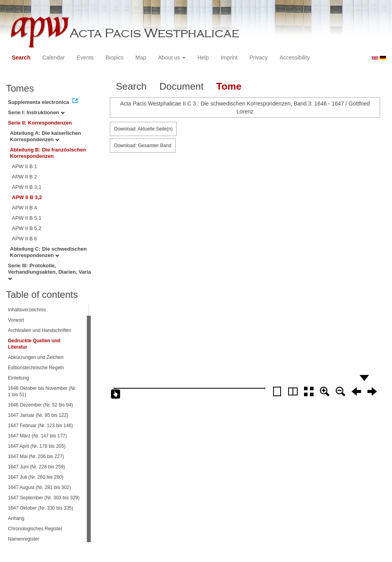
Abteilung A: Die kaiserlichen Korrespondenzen (45, 136)
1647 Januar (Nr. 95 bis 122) (38, 415)
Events (85, 58)
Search (21, 58)
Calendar (54, 58)
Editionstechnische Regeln (36, 368)
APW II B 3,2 (27, 197)
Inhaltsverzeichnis (27, 310)
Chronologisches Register (35, 529)
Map (141, 58)
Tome (229, 86)
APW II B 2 (25, 177)
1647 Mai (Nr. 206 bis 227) (36, 457)
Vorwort (16, 320)
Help (203, 58)
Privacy (258, 58)
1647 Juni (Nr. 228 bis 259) (36, 467)
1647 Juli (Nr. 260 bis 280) (36, 477)
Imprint (229, 58)
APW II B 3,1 (27, 187)
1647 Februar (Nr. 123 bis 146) (40, 426)
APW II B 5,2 (27, 228)
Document (182, 86)
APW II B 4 (25, 208)
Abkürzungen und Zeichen (36, 357)
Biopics (114, 58)
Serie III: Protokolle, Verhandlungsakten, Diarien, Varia (50, 272)
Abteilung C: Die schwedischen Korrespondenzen (48, 252)
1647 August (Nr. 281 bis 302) (39, 487)
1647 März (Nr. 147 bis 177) (37, 436)
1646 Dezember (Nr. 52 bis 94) (40, 405)
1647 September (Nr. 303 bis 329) (44, 498)
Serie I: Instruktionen (36, 112)
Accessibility (294, 58)
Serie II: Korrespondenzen (40, 123)
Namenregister (24, 539)
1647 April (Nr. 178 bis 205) (37, 446)
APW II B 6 (25, 239)
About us (172, 58)
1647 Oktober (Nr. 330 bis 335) (41, 508)
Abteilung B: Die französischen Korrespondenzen (48, 153)
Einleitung (18, 378)
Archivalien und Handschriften (39, 330)
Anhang (16, 518)
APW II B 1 (25, 166)
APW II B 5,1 (27, 218)
